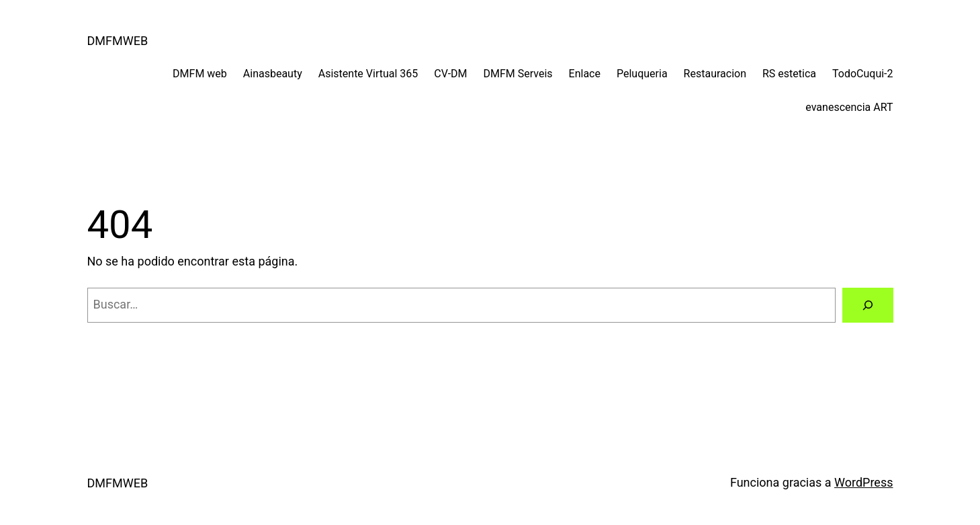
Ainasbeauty (273, 74)
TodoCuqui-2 (863, 74)
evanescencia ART (849, 107)
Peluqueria (642, 74)
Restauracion (715, 74)
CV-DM (450, 74)
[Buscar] (868, 305)
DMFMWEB (118, 41)
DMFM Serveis (518, 74)
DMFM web (200, 74)
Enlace (585, 74)
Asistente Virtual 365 (368, 74)
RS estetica (789, 74)
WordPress (863, 482)
